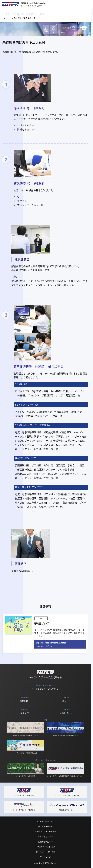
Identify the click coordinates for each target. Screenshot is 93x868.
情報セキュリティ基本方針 (45, 831)
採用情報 (25, 711)
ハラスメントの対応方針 (45, 847)
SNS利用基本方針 (45, 837)
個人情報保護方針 (45, 826)
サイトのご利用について (45, 821)
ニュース (66, 699)
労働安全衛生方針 (45, 842)
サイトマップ (45, 857)
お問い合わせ (66, 711)
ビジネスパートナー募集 (45, 852)
